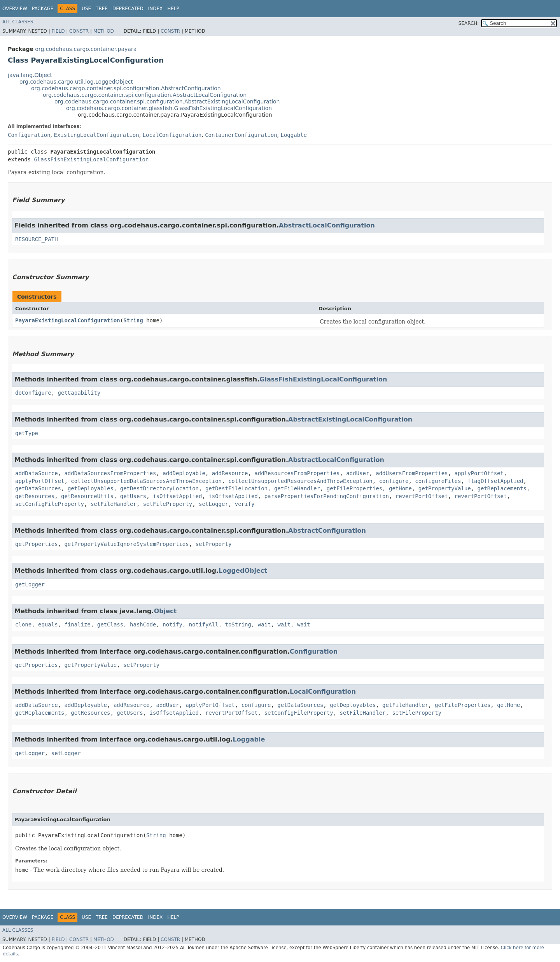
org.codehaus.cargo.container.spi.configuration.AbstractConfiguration (126, 88)
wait (264, 624)
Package (43, 9)
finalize (77, 624)
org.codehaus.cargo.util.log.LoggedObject (76, 82)
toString (238, 624)
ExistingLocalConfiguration (96, 135)
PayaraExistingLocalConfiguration (68, 320)
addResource (230, 473)
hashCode (143, 624)
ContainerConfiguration (241, 135)
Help (173, 9)
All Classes (18, 22)
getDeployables (91, 488)
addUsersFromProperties (412, 473)
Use (86, 9)
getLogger (30, 584)
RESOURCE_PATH (37, 239)
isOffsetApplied (177, 496)
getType (27, 433)
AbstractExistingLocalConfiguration (350, 419)
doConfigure (33, 393)
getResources (35, 496)
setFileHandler (114, 504)
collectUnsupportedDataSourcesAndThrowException (146, 481)
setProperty (214, 544)
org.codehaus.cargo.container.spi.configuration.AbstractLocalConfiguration (145, 95)
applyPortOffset (479, 473)
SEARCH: (469, 23)
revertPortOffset (422, 496)
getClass (110, 624)
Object (165, 611)
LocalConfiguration (172, 135)
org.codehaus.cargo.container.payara (86, 49)
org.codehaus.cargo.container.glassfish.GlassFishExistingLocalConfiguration (169, 108)
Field (58, 31)
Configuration (29, 135)
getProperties (37, 544)
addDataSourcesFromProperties (110, 473)
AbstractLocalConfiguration (327, 225)
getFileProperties (354, 488)
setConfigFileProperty (50, 504)
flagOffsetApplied (495, 481)
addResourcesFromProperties (297, 473)
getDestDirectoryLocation (159, 488)
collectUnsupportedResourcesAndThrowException (300, 481)
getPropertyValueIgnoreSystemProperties (126, 544)
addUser (358, 473)
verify (245, 504)
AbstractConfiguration (327, 531)
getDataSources (38, 488)
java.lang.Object (30, 75)
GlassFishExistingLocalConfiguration (91, 159)
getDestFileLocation (236, 488)
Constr (79, 31)
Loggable (294, 135)
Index (156, 9)
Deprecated (128, 9)
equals (48, 624)
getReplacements (502, 488)
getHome (400, 488)
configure (394, 481)
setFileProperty (168, 504)
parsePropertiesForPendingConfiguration (327, 496)
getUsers (133, 496)
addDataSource (37, 473)
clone (23, 624)
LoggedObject (243, 571)
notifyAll (204, 624)
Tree (102, 9)
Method (104, 31)
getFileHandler (297, 488)
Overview (15, 9)
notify (172, 624)
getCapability (79, 393)
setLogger (213, 504)
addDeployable (184, 473)
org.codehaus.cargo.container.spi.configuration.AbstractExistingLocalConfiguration (167, 101)
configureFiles (438, 481)
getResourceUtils (87, 496)
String (133, 320)
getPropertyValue (445, 488)
